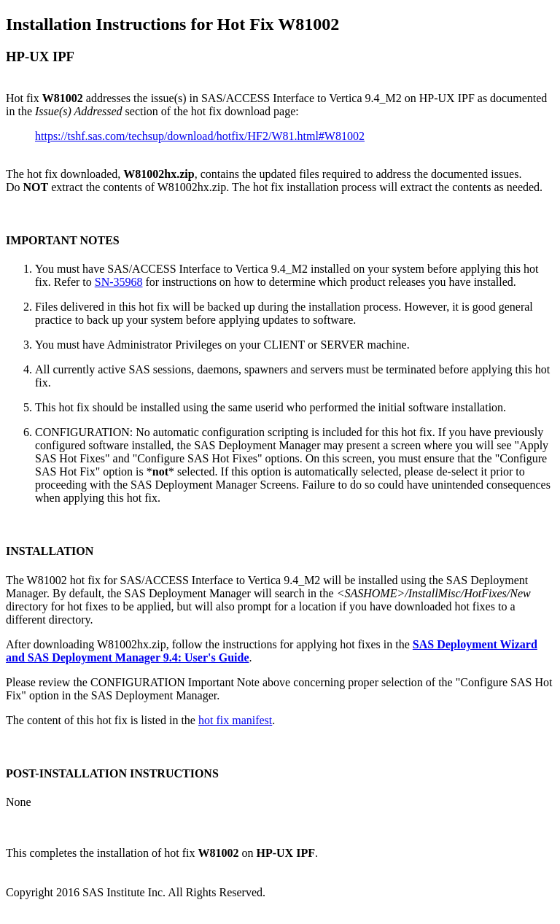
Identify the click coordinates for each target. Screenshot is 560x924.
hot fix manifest (235, 720)
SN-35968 (119, 282)
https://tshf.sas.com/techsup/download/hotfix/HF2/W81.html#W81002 (200, 136)
